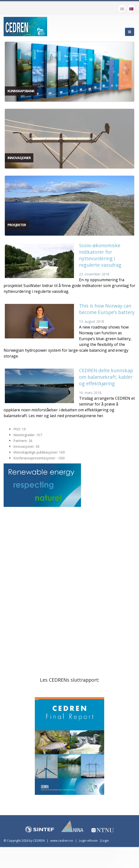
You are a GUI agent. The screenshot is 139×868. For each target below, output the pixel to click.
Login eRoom (88, 841)
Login (105, 841)
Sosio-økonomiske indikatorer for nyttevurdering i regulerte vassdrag (100, 255)
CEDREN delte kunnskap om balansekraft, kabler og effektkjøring (106, 377)
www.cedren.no (62, 841)
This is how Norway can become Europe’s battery (107, 309)
